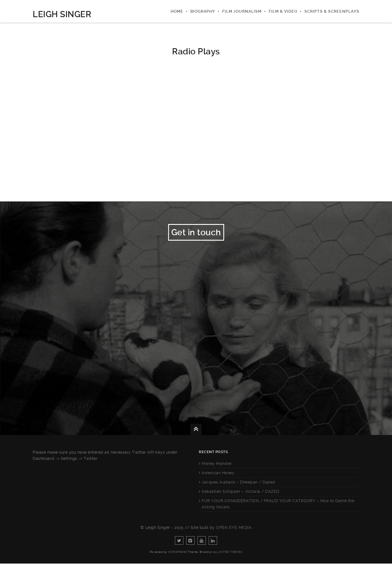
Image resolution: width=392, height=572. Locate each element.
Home (177, 11)
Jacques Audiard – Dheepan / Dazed (238, 491)
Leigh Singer (62, 14)
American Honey (218, 481)
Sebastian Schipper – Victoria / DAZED (240, 500)
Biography (203, 11)
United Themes (230, 560)
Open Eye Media (234, 536)
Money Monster (217, 472)
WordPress (177, 560)
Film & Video (283, 11)
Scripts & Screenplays (332, 11)
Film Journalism (242, 11)
